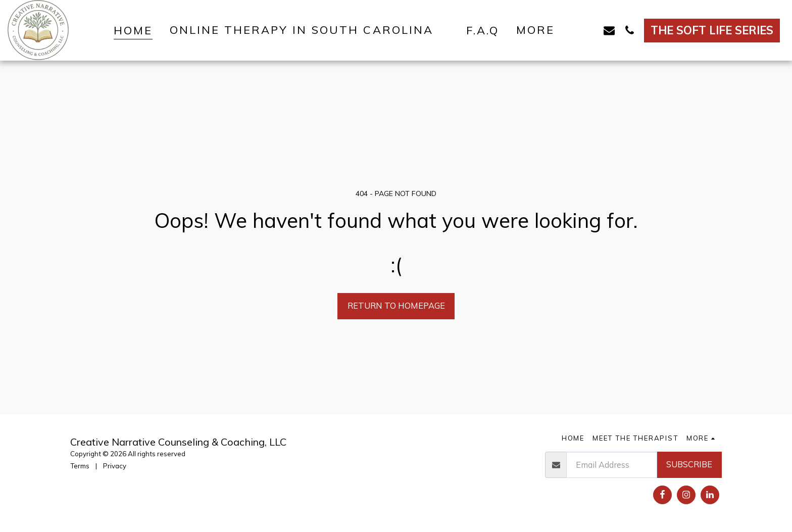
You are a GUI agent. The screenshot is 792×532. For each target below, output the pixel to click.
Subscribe (689, 464)
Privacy (115, 466)
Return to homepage (396, 305)
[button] (309, 30)
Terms (80, 466)
